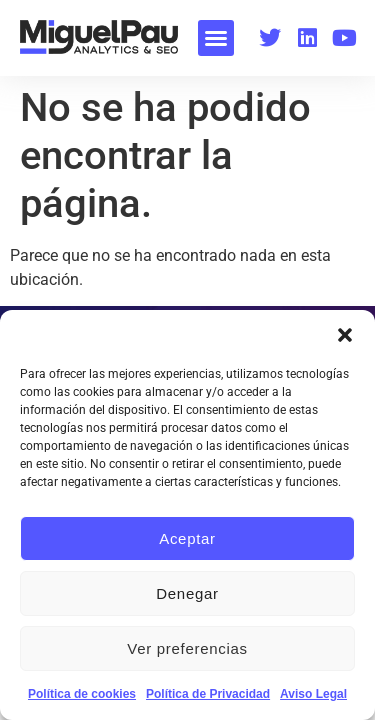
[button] (345, 335)
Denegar (187, 593)
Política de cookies (82, 694)
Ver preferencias (187, 648)
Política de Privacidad (208, 694)
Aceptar (187, 538)
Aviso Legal (313, 694)
